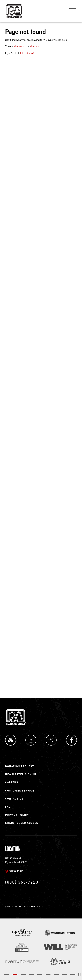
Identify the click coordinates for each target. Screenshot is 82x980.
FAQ (8, 807)
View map (16, 871)
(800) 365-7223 (22, 882)
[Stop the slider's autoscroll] (79, 974)
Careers (12, 782)
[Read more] (22, 933)
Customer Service (20, 791)
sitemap (34, 46)
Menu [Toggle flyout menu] (73, 11)
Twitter (51, 740)
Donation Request (20, 766)
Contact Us (14, 799)
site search (20, 46)
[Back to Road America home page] (14, 9)
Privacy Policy (17, 815)
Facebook (71, 740)
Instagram (31, 740)
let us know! (27, 53)
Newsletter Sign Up (21, 774)
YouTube (11, 740)
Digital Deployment (30, 907)
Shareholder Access (22, 823)
